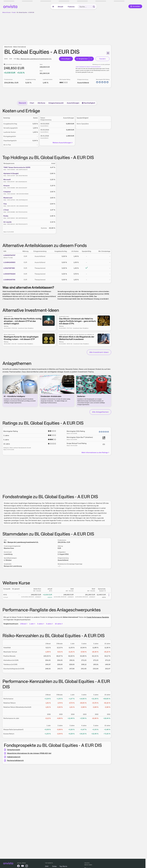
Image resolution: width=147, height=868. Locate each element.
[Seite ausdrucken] (108, 53)
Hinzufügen (66, 59)
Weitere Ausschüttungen (63, 143)
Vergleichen (82, 59)
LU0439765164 (9, 274)
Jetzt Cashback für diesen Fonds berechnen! (88, 67)
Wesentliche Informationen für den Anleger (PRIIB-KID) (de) (29, 753)
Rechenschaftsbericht (15, 760)
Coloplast (7, 192)
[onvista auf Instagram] (27, 866)
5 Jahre (50, 624)
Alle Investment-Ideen (99, 352)
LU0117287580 (9, 268)
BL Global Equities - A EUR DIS (25, 12)
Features (71, 7)
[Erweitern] (91, 59)
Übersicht (22, 103)
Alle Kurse (41, 103)
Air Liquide (7, 222)
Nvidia (6, 216)
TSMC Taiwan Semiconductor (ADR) (17, 167)
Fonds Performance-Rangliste (98, 617)
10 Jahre (59, 624)
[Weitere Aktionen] (109, 595)
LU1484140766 (9, 280)
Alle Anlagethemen (100, 412)
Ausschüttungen (73, 103)
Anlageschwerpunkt (56, 103)
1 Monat (24, 624)
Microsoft (7, 180)
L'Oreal (6, 210)
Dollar (54, 866)
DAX (47, 866)
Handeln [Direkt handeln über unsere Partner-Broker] (103, 59)
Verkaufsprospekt (14, 750)
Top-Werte (63, 866)
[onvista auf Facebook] (18, 866)
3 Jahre (41, 624)
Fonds (14, 12)
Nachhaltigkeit (88, 103)
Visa (5, 204)
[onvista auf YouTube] (23, 866)
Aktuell (60, 7)
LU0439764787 (9, 255)
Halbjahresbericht (14, 757)
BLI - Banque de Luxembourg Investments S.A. (34, 59)
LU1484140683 (9, 262)
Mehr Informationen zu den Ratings (96, 453)
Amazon (6, 186)
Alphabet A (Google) (11, 173)
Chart (32, 103)
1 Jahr (32, 624)
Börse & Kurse (6, 12)
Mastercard (8, 198)
